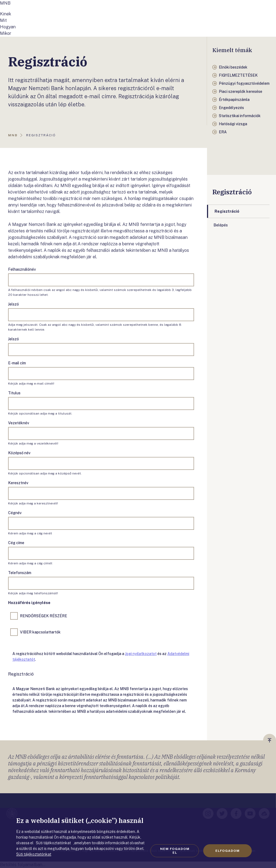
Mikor (6, 33)
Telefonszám (20, 573)
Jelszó (13, 304)
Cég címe (16, 543)
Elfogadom (227, 851)
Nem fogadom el (175, 851)
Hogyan (8, 27)
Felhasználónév (22, 269)
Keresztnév (18, 483)
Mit (3, 20)
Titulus (14, 393)
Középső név (19, 453)
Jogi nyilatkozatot (141, 654)
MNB (5, 3)
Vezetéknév (19, 423)
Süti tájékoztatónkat (34, 854)
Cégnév (15, 513)
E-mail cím (17, 363)
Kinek (6, 14)
